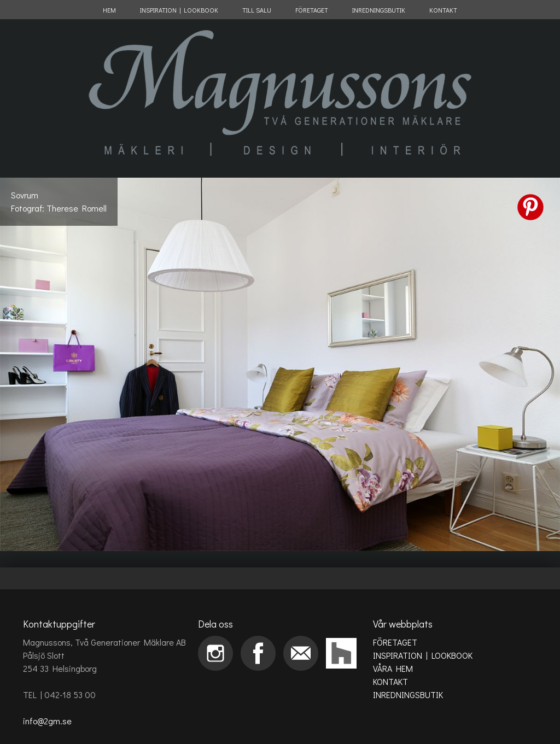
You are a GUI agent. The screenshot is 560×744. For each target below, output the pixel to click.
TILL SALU (257, 10)
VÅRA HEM (393, 668)
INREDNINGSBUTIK (379, 10)
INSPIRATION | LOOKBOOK (179, 10)
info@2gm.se (47, 721)
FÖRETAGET (312, 10)
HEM (109, 10)
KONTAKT (443, 10)
